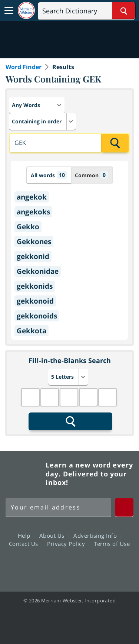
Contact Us (26, 544)
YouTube (83, 565)
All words (49, 175)
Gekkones (34, 242)
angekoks (33, 212)
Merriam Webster (24, 474)
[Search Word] (124, 11)
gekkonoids (37, 316)
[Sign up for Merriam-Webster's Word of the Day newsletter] (58, 507)
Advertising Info (97, 535)
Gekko (28, 227)
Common (91, 175)
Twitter (56, 565)
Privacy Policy (68, 544)
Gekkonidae (38, 271)
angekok (32, 197)
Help (26, 535)
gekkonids (35, 286)
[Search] (86, 11)
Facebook (29, 565)
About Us (54, 535)
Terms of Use (112, 544)
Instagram (110, 565)
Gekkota (32, 331)
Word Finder (24, 67)
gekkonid (33, 256)
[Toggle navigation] (9, 11)
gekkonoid (35, 301)
